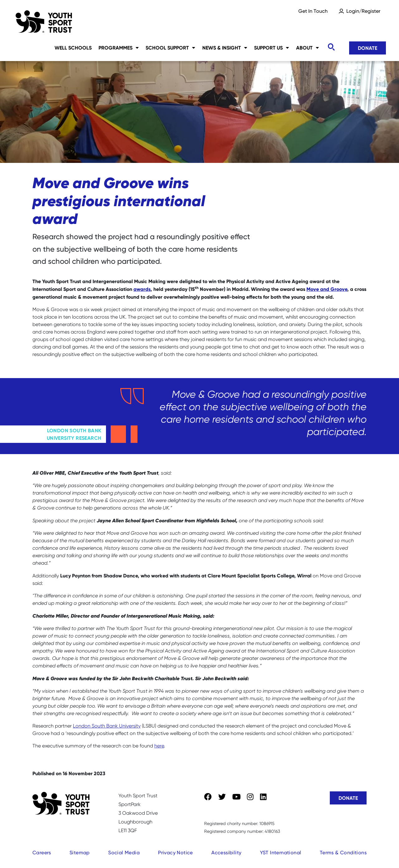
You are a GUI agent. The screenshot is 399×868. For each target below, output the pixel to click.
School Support (170, 48)
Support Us (272, 48)
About (308, 48)
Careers (42, 853)
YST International (281, 853)
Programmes (119, 48)
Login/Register (363, 11)
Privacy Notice (175, 853)
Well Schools (73, 48)
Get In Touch (313, 11)
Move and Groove (327, 289)
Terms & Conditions (343, 853)
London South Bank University (107, 726)
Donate (368, 48)
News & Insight (225, 48)
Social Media (124, 853)
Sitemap (80, 853)
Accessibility (226, 853)
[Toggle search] (331, 47)
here (159, 746)
